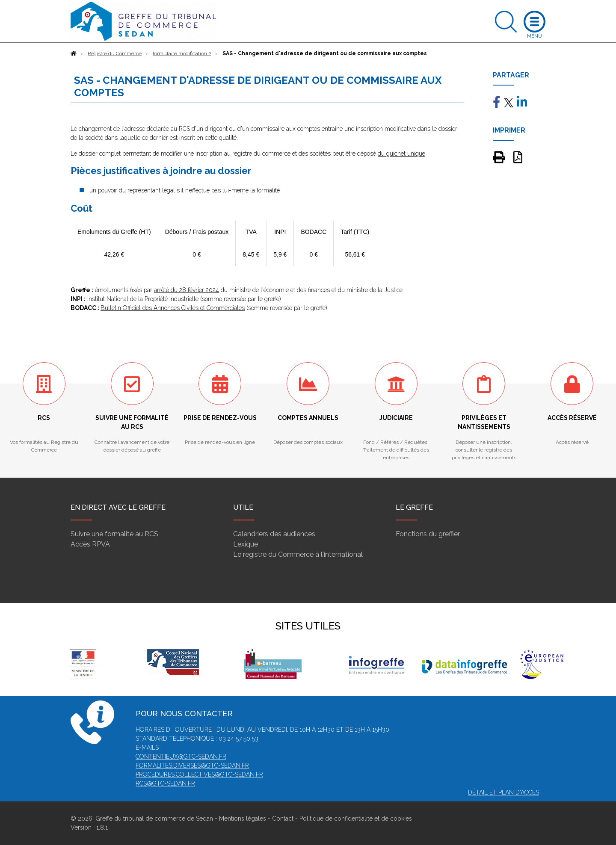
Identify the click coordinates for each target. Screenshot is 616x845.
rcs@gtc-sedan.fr (165, 783)
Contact (283, 818)
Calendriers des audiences (274, 534)
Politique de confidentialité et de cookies (356, 818)
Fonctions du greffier (428, 534)
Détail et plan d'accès (503, 792)
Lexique (246, 544)
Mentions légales (243, 818)
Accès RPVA (90, 544)
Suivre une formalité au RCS (114, 534)
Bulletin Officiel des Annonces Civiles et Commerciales (173, 308)
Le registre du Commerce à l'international (298, 554)
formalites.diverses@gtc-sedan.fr (192, 765)
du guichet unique (401, 154)
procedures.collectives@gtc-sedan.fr (199, 774)
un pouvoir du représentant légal (132, 190)
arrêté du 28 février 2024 (187, 290)
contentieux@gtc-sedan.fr (181, 756)
